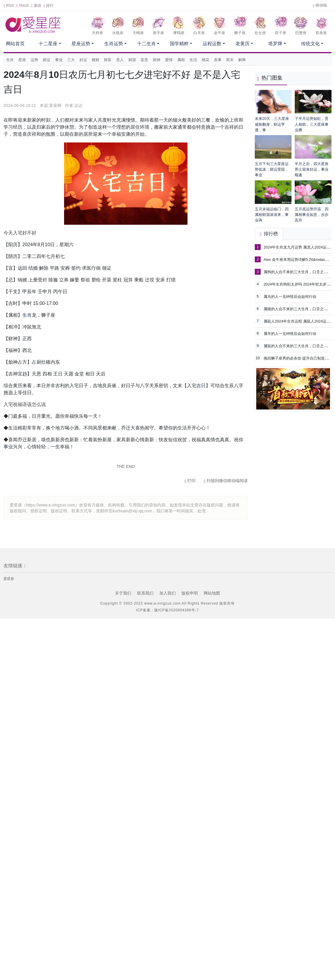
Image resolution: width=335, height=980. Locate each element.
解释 (242, 60)
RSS (9, 5)
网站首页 (15, 44)
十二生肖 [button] (146, 44)
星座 (22, 60)
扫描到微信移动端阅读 (226, 481)
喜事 (218, 60)
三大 (71, 60)
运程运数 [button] (212, 44)
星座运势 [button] (81, 44)
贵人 (120, 60)
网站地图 (212, 593)
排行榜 (269, 234)
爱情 (169, 60)
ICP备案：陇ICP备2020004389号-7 (167, 610)
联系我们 (145, 593)
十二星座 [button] (48, 44)
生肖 (10, 60)
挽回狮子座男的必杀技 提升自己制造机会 (298, 358)
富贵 (145, 60)
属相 (181, 60)
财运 (47, 60)
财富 (108, 60)
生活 (193, 60)
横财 (96, 60)
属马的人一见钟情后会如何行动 (290, 297)
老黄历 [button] (242, 44)
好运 (83, 60)
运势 (34, 60)
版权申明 (190, 593)
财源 (132, 60)
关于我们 (123, 593)
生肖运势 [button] (114, 44)
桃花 (206, 60)
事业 (59, 60)
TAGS (22, 5)
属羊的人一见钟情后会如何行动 (290, 334)
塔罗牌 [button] (275, 44)
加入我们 (168, 593)
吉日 (201, 386)
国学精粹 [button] (179, 44)
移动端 (320, 5)
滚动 (36, 5)
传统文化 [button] (310, 44)
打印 (190, 481)
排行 (48, 5)
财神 (157, 60)
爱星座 (9, 579)
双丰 (230, 60)
